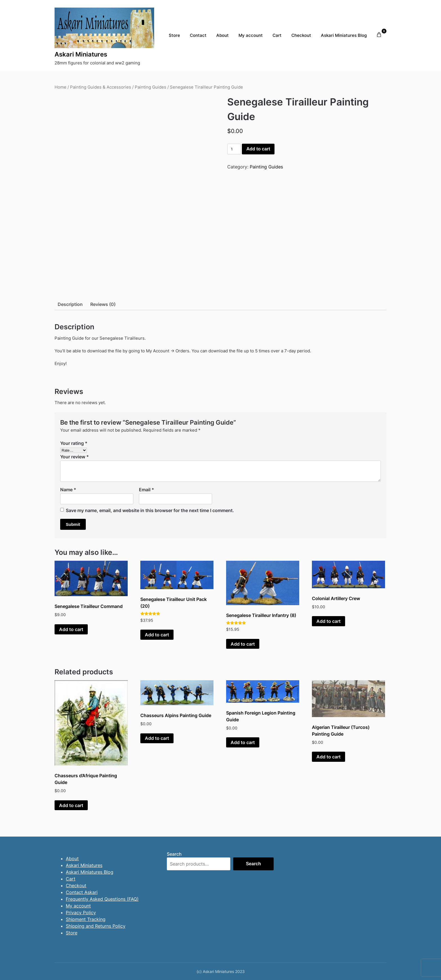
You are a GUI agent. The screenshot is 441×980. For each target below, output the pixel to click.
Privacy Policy (81, 913)
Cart (277, 35)
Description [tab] (70, 304)
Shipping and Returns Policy (96, 926)
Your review (75, 457)
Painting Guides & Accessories (101, 87)
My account (251, 35)
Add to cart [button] (71, 629)
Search (174, 854)
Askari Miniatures (81, 54)
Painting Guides (150, 87)
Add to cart (258, 149)
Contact (198, 35)
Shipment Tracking (86, 919)
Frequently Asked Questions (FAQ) (102, 899)
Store (174, 35)
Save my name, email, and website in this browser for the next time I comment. (150, 510)
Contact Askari (82, 892)
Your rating (74, 443)
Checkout (301, 35)
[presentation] (36, 93)
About (222, 35)
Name (68, 490)
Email (147, 490)
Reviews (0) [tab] (103, 304)
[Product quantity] (234, 149)
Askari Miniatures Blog (344, 35)
